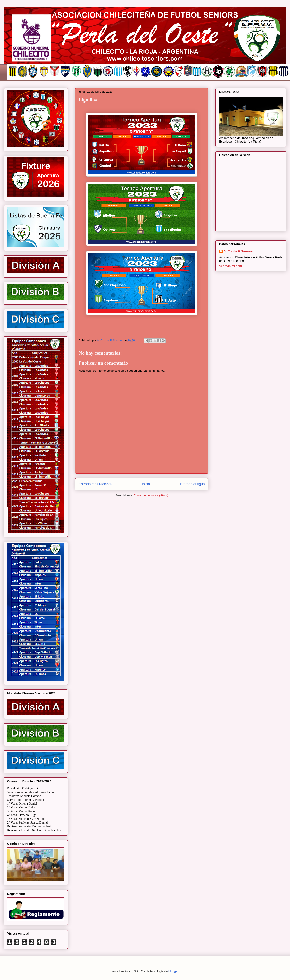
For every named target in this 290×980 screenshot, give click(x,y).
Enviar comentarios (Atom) (151, 495)
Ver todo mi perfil (231, 266)
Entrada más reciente (95, 484)
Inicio (146, 484)
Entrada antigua (193, 484)
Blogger (173, 971)
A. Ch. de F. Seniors (238, 251)
